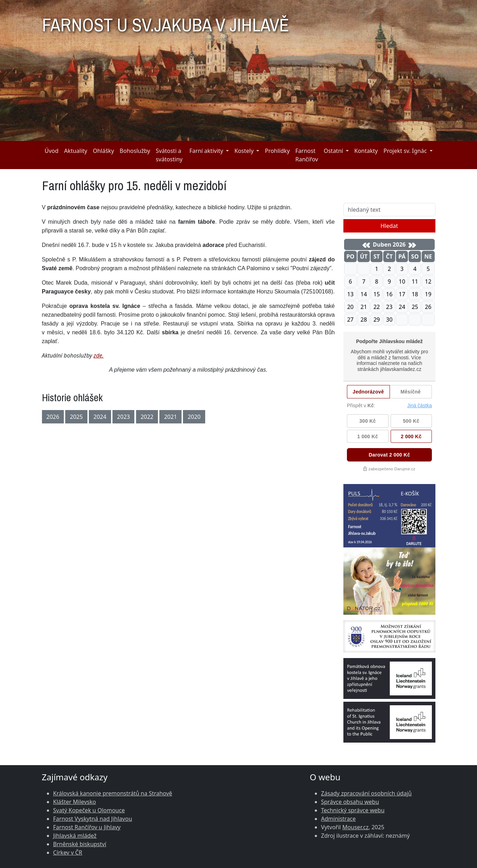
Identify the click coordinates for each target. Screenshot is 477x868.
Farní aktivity (206, 151)
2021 (170, 417)
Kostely (244, 151)
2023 (124, 417)
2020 (194, 417)
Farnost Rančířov (307, 155)
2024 (100, 417)
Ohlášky (103, 151)
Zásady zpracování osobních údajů (366, 793)
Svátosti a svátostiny (169, 155)
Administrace (339, 819)
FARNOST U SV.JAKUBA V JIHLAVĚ (166, 22)
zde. (98, 355)
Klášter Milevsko (75, 802)
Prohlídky (277, 151)
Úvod (52, 151)
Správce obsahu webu (350, 802)
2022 (147, 417)
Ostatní (333, 151)
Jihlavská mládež (75, 836)
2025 (76, 417)
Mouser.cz (355, 827)
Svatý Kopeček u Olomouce (89, 810)
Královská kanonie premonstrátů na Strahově (113, 793)
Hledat (389, 226)
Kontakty (366, 151)
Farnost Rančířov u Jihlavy (87, 827)
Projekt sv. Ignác (405, 151)
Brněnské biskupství (80, 844)
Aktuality (76, 151)
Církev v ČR (68, 852)
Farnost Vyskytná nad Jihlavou (93, 819)
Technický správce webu (353, 810)
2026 (53, 417)
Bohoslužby (135, 151)
